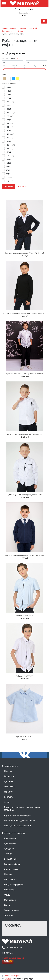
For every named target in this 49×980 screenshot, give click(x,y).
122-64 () (10, 105)
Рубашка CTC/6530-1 (24, 736)
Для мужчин (10, 838)
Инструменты (11, 879)
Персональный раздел (13, 958)
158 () (9, 159)
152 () (9, 152)
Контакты (9, 797)
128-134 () (10, 113)
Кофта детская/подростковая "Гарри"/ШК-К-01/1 (25, 253)
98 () (8, 174)
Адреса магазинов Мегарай (17, 815)
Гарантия (9, 792)
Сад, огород (10, 900)
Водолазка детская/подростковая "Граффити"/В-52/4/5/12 (26, 313)
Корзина (8, 979)
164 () (9, 163)
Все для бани (11, 859)
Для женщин (10, 843)
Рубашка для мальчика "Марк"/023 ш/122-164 (25, 374)
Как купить (9, 776)
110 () (9, 91)
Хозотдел (9, 854)
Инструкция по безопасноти (17, 826)
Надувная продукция (14, 885)
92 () (8, 170)
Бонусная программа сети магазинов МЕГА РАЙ (22, 809)
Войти (7, 976)
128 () (9, 109)
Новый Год (9, 890)
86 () (8, 167)
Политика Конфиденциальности (20, 821)
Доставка (9, 781)
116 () (9, 95)
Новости (8, 771)
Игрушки (8, 874)
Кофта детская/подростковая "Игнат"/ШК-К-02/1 (24, 555)
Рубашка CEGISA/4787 (25, 676)
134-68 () (10, 127)
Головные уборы (12, 864)
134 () (9, 120)
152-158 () (10, 156)
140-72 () (10, 138)
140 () (9, 131)
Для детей (9, 849)
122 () (9, 98)
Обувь (7, 895)
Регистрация (16, 976)
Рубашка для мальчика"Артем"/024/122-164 (25, 434)
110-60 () (10, 177)
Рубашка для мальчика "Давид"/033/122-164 (25, 495)
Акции (7, 802)
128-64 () (10, 116)
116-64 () (10, 181)
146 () (9, 141)
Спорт (7, 905)
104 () (9, 87)
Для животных (11, 869)
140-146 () (10, 134)
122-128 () (10, 102)
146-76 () (10, 149)
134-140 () (10, 123)
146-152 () (10, 145)
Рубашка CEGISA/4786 (25, 616)
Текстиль (8, 915)
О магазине (10, 787)
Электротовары (12, 910)
